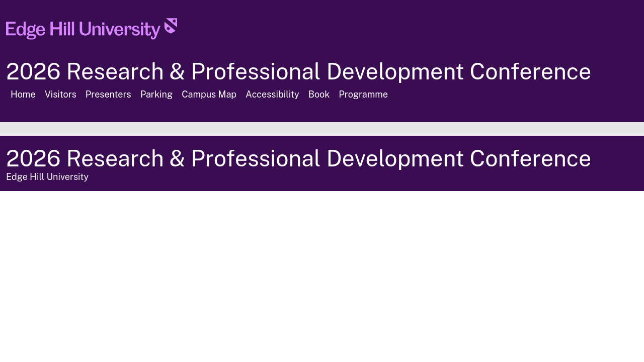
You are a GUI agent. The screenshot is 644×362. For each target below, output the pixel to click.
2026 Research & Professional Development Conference (299, 71)
